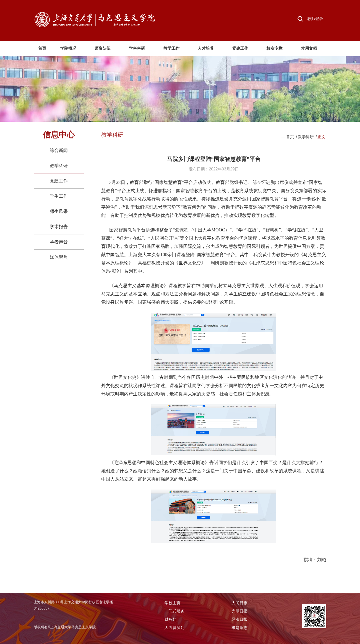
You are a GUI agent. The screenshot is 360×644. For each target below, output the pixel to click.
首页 (290, 137)
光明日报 (239, 611)
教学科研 (59, 166)
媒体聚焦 (59, 257)
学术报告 (59, 227)
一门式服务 (174, 611)
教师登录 (315, 19)
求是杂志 (239, 628)
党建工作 (59, 181)
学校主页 (172, 603)
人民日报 (239, 603)
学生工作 (59, 196)
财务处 (170, 619)
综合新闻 (59, 150)
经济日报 (239, 619)
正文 (321, 137)
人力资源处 (174, 628)
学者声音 (59, 242)
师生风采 (59, 211)
